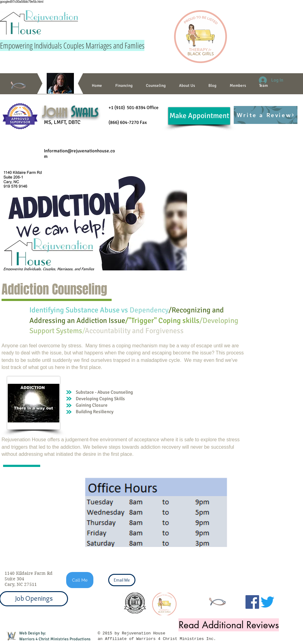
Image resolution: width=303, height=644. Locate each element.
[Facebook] (252, 602)
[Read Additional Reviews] (229, 625)
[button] (156, 86)
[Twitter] (267, 602)
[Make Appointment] (199, 116)
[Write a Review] (266, 115)
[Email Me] (122, 580)
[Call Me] (80, 580)
